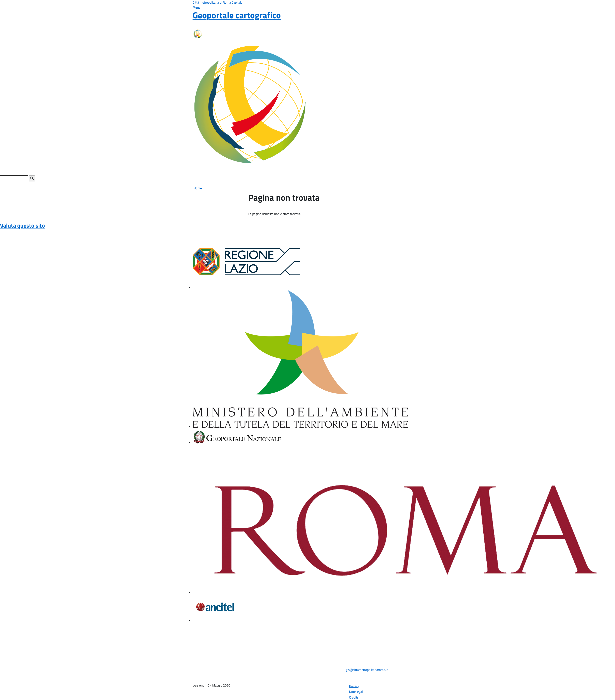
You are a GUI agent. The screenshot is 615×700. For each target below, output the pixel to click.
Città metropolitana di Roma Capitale (218, 2)
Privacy (354, 686)
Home (198, 188)
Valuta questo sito (22, 225)
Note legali (356, 692)
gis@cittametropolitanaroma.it (367, 670)
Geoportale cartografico (237, 15)
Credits (354, 697)
